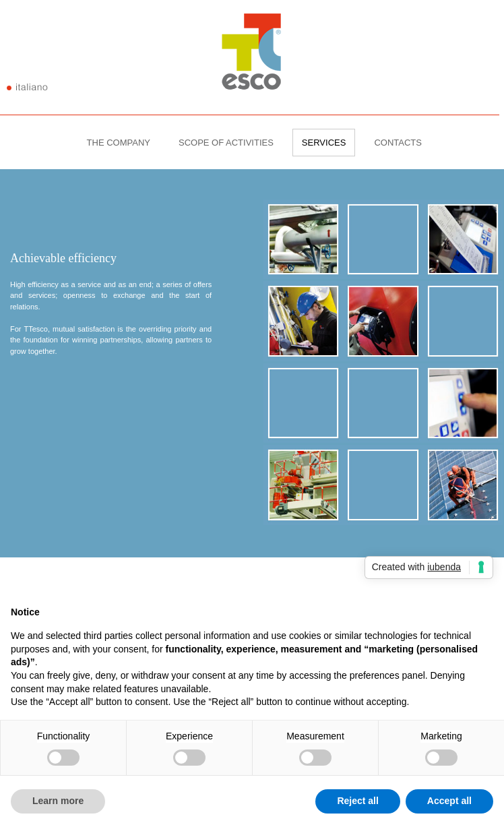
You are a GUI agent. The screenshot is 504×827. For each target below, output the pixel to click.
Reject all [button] (357, 801)
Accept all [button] (449, 801)
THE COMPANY (119, 143)
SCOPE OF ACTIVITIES (226, 143)
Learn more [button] (58, 801)
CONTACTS (398, 143)
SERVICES (324, 143)
